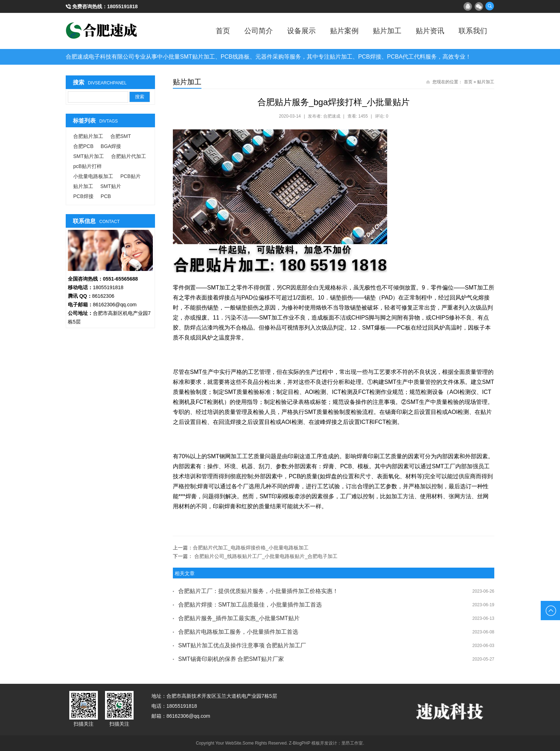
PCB (106, 196)
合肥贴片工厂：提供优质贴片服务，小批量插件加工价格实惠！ (258, 591)
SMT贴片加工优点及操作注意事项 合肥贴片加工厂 (242, 645)
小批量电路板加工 (93, 176)
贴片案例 (344, 31)
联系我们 (473, 31)
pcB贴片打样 (87, 166)
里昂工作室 (352, 743)
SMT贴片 (111, 186)
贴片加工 (387, 31)
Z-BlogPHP (300, 743)
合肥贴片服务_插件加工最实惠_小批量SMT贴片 (239, 618)
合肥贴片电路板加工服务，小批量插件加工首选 (238, 632)
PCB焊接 (83, 196)
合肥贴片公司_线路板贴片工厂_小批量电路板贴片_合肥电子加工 (266, 556)
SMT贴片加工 (89, 156)
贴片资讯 (430, 31)
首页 (223, 31)
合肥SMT (121, 136)
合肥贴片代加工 (129, 156)
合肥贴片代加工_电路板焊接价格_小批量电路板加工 (251, 548)
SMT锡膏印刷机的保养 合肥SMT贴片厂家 (231, 659)
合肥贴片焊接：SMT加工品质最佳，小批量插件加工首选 (250, 605)
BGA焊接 (111, 146)
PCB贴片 (131, 176)
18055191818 (122, 6)
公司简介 (259, 31)
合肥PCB (83, 146)
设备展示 (301, 31)
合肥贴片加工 (88, 136)
